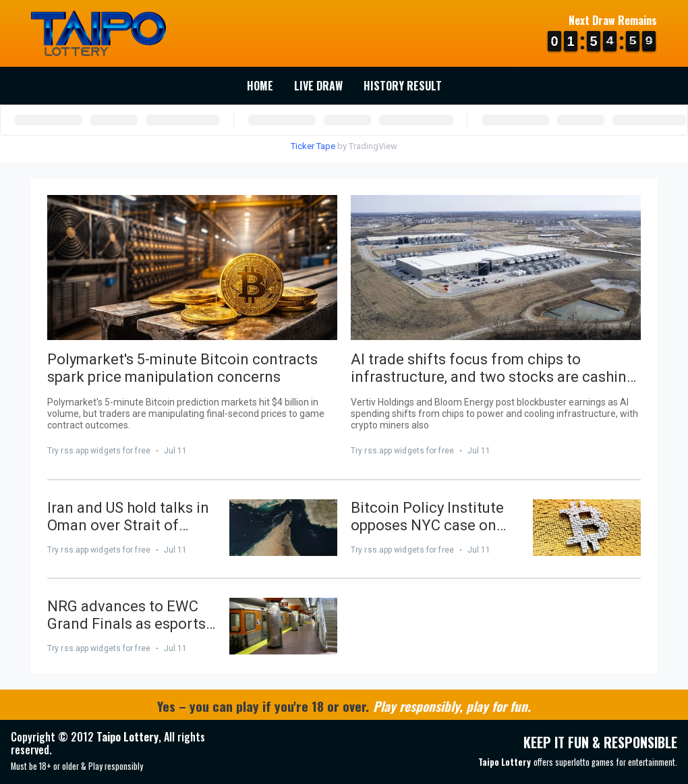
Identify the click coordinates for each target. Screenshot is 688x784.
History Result (403, 86)
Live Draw (318, 86)
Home (260, 86)
